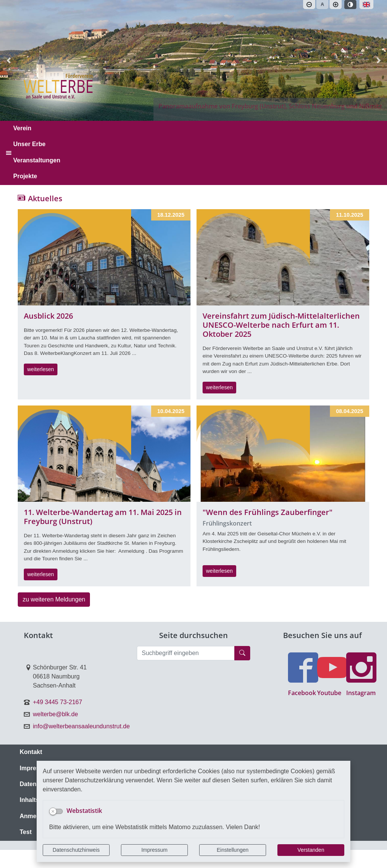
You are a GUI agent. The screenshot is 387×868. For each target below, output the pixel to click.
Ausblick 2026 (48, 316)
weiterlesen (41, 369)
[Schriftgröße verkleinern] (309, 5)
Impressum (154, 850)
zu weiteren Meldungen (54, 599)
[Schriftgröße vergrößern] (336, 5)
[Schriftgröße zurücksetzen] (322, 5)
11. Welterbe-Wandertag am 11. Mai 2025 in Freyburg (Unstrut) (103, 517)
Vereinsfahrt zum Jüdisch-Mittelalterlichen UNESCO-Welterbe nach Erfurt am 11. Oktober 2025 (281, 325)
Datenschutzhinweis (76, 850)
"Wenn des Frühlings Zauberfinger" (268, 512)
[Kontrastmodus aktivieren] (350, 5)
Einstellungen (232, 850)
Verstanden (311, 850)
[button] (378, 60)
